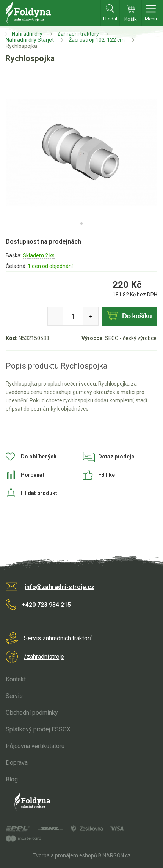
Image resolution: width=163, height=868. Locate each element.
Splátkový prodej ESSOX (38, 729)
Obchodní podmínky (32, 713)
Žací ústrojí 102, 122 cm (97, 40)
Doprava (17, 763)
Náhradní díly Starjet (30, 40)
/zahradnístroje (44, 657)
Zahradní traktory (78, 34)
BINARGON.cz (114, 855)
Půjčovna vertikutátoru (35, 746)
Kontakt (16, 679)
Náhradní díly (27, 34)
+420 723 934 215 (46, 605)
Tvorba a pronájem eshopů (65, 855)
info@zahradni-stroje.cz (60, 587)
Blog (12, 779)
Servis (14, 696)
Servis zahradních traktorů (58, 638)
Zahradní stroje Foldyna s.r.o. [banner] (28, 13)
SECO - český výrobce (131, 338)
